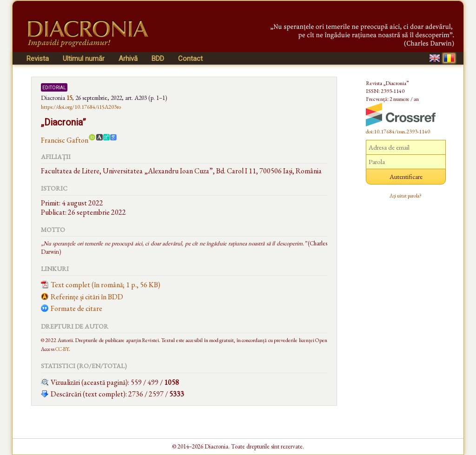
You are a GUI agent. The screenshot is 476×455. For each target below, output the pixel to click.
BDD (158, 59)
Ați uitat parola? (406, 196)
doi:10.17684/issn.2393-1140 (398, 132)
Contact (190, 59)
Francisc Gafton (65, 140)
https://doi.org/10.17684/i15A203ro (81, 107)
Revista (38, 59)
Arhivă (128, 59)
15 (69, 98)
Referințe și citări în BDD (87, 297)
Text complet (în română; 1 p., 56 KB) (106, 285)
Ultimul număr (84, 59)
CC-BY (62, 349)
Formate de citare (76, 308)
